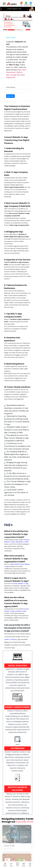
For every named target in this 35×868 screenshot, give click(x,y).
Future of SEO (8, 846)
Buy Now (10, 96)
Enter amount (11, 87)
